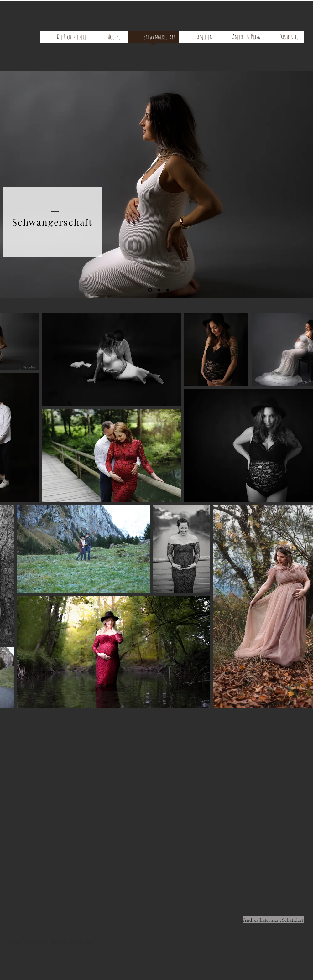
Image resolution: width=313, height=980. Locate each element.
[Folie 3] (168, 290)
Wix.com (84, 943)
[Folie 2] (159, 290)
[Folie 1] (150, 290)
